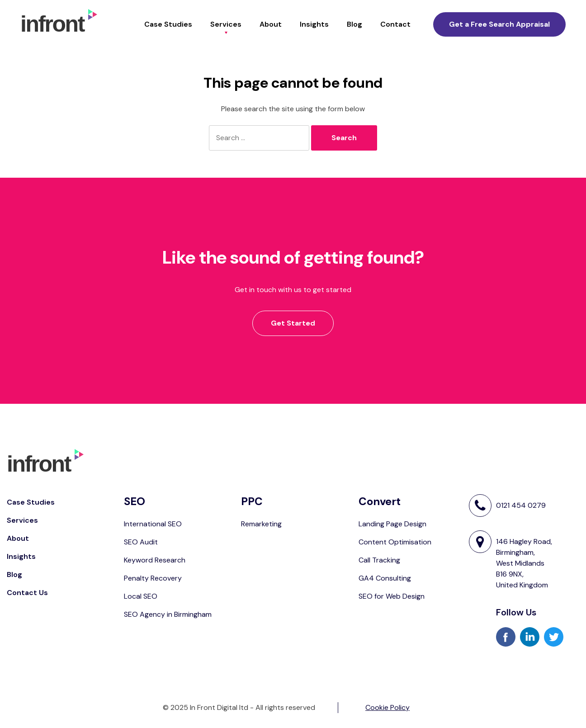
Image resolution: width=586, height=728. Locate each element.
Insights (314, 24)
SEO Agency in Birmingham (168, 614)
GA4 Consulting (385, 578)
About (271, 24)
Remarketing (261, 524)
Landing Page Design (392, 524)
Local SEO (141, 596)
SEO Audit (141, 542)
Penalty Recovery (153, 578)
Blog (354, 24)
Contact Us (27, 593)
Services (226, 24)
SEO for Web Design (392, 596)
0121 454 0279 (521, 506)
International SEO (153, 524)
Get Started (293, 323)
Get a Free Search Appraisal (499, 24)
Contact (395, 24)
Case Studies (168, 24)
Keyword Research (155, 560)
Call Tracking (379, 560)
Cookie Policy (388, 707)
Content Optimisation (395, 542)
